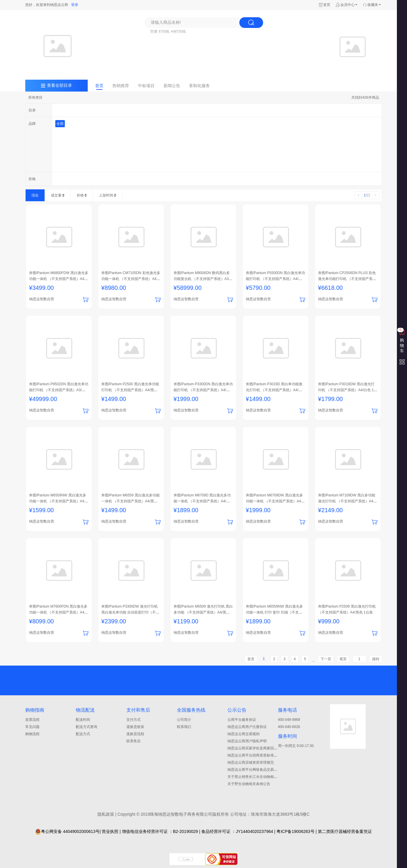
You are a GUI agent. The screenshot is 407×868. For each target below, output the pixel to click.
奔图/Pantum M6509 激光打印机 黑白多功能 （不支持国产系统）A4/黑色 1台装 (203, 612)
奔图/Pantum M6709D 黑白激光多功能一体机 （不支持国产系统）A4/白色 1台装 (202, 501)
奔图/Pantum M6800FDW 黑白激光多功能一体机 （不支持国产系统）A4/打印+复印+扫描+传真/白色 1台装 (59, 279)
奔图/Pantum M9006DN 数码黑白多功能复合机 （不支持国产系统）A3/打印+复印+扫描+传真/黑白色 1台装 (202, 279)
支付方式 (133, 720)
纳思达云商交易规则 (243, 734)
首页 (327, 5)
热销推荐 (121, 86)
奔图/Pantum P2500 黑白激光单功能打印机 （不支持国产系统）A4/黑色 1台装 (131, 390)
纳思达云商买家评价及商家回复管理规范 (260, 748)
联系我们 (184, 727)
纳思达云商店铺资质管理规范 (251, 762)
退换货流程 (135, 734)
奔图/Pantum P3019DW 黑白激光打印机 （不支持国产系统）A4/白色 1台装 (348, 390)
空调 (154, 32)
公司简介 (184, 720)
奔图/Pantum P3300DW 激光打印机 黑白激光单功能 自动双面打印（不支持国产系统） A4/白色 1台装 (130, 612)
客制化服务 (199, 86)
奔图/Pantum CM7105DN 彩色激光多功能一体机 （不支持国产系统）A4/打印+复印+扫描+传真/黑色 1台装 (131, 279)
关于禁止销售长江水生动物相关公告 (256, 777)
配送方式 (83, 734)
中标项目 (146, 86)
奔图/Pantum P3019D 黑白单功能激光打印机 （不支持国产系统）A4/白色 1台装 (274, 390)
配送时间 (83, 720)
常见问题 (32, 727)
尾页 (343, 659)
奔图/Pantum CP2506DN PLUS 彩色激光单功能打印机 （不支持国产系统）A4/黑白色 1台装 (347, 279)
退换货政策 (135, 727)
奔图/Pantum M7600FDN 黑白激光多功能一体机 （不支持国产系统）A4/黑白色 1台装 (58, 612)
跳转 (376, 659)
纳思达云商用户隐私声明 (247, 741)
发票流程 (32, 720)
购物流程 (32, 734)
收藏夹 (373, 5)
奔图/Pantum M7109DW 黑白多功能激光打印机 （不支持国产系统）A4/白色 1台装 (347, 501)
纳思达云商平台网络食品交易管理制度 (258, 770)
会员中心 (348, 5)
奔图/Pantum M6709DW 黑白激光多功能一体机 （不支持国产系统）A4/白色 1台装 (274, 501)
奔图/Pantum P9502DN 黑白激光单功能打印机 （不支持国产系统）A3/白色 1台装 (59, 390)
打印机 (164, 32)
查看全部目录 (59, 85)
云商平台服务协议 (242, 720)
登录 (75, 5)
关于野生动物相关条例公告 (249, 784)
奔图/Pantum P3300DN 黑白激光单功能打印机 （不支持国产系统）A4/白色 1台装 (203, 390)
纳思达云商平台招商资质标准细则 (254, 755)
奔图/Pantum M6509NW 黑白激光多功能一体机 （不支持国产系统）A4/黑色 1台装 (58, 501)
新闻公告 (172, 86)
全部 (60, 124)
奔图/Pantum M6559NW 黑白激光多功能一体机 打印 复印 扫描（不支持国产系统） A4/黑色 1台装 (274, 612)
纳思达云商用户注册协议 (247, 727)
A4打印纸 (179, 32)
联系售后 (133, 741)
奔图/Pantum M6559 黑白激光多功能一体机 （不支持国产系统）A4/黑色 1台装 (131, 501)
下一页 (326, 659)
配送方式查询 (87, 727)
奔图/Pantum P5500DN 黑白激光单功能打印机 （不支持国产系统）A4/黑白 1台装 (275, 279)
